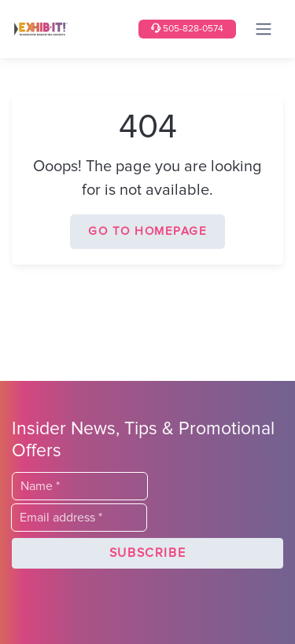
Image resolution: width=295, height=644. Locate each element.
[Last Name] (80, 486)
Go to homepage (147, 231)
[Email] (79, 518)
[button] (147, 554)
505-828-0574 (187, 29)
